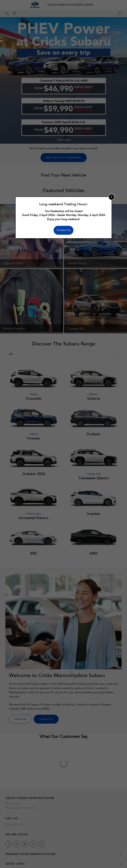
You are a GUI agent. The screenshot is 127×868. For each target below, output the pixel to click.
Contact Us (63, 230)
